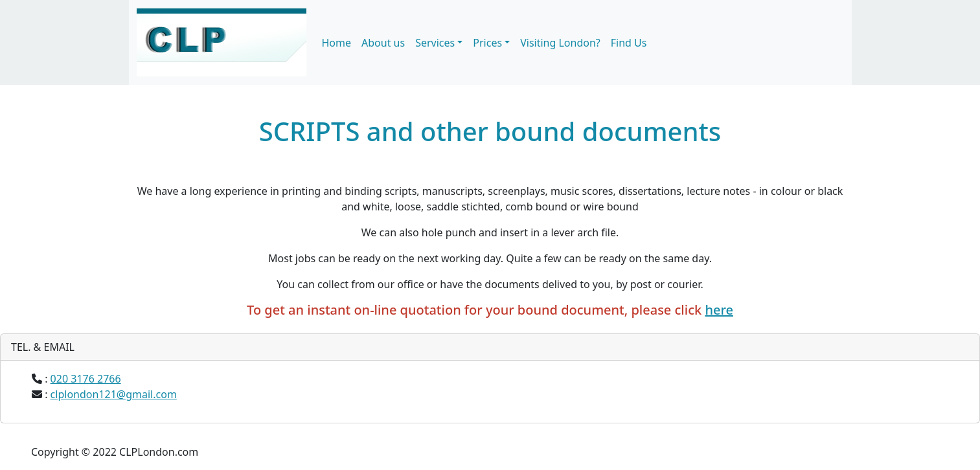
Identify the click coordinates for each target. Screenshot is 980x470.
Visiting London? (560, 43)
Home (337, 43)
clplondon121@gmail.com (114, 394)
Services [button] (435, 43)
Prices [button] (487, 43)
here (719, 310)
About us (383, 43)
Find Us (629, 43)
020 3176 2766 (86, 379)
